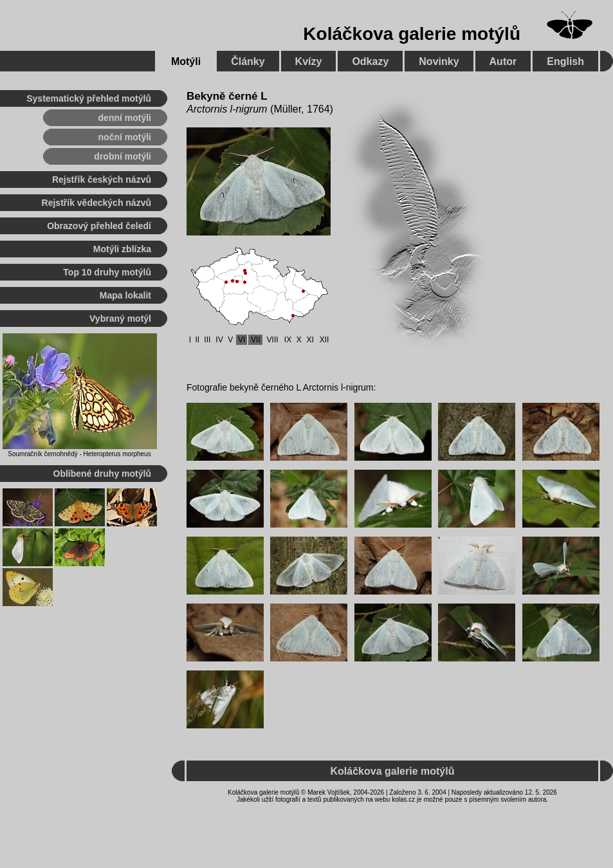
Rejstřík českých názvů (102, 180)
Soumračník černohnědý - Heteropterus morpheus (79, 454)
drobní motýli (123, 156)
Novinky (439, 61)
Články (248, 61)
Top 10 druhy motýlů (107, 272)
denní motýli (125, 118)
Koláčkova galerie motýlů (412, 34)
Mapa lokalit (125, 295)
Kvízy (309, 61)
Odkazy (370, 61)
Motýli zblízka (122, 249)
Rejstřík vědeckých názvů (96, 203)
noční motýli (125, 137)
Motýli (186, 61)
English (565, 61)
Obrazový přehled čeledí (99, 226)
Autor (503, 61)
